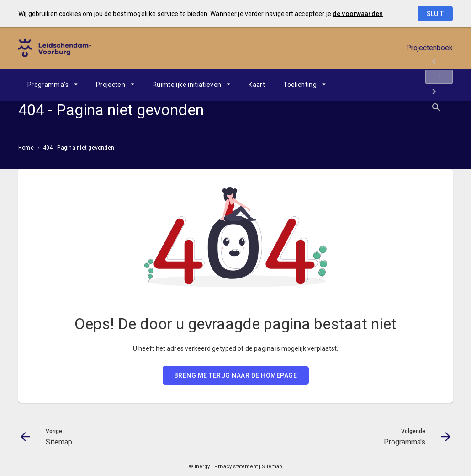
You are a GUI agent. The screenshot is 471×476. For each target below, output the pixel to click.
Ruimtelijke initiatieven (187, 85)
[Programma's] (422, 85)
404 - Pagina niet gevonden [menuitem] (79, 148)
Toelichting (300, 85)
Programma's (48, 85)
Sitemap (272, 467)
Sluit (435, 14)
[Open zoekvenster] (442, 85)
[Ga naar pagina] (398, 85)
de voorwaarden (358, 14)
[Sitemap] (374, 85)
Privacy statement (236, 467)
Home (26, 148)
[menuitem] (53, 85)
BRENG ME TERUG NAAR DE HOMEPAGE (236, 375)
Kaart (257, 85)
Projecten (111, 85)
